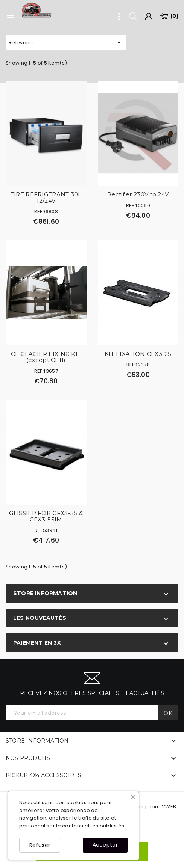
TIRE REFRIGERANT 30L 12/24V (46, 197)
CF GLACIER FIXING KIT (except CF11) (46, 357)
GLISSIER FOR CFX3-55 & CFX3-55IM (46, 516)
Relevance (66, 42)
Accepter (105, 845)
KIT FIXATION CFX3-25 (138, 354)
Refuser (40, 845)
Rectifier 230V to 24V (138, 194)
